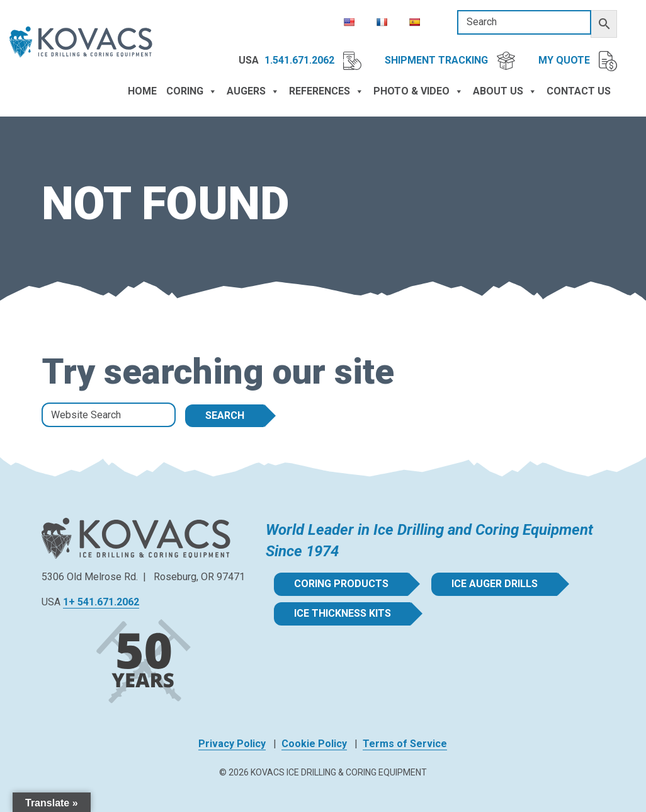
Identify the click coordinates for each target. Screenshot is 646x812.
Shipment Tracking (450, 61)
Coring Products (341, 584)
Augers (253, 91)
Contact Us (579, 91)
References (326, 91)
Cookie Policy (314, 744)
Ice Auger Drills (495, 584)
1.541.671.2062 (313, 61)
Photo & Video (418, 91)
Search (225, 415)
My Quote (578, 61)
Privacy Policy (232, 744)
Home (142, 91)
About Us (505, 91)
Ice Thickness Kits (343, 613)
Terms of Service (405, 744)
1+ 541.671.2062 (101, 602)
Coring (192, 91)
